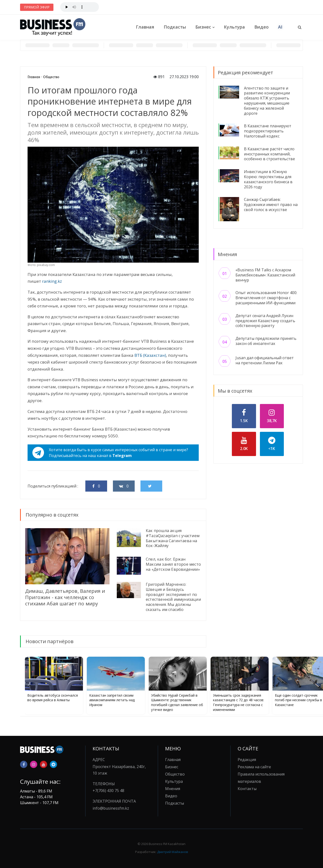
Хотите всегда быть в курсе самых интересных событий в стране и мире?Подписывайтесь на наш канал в (110, 453)
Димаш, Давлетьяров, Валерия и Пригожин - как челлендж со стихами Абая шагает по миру (65, 597)
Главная (145, 27)
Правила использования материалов (261, 778)
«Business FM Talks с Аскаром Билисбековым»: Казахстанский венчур (265, 275)
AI (280, 27)
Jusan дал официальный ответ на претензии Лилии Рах (265, 360)
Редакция (247, 760)
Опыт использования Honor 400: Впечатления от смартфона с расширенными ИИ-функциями (266, 298)
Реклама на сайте (254, 767)
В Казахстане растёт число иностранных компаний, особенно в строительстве (269, 154)
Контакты (247, 789)
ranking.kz (52, 281)
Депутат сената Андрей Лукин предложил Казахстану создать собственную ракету (265, 321)
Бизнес (203, 27)
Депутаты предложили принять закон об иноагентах (266, 341)
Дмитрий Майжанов (173, 852)
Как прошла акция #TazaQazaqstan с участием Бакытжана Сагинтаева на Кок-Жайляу (173, 538)
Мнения (173, 789)
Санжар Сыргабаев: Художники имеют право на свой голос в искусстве (271, 205)
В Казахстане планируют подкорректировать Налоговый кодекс (268, 131)
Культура (234, 27)
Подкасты (175, 27)
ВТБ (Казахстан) (150, 355)
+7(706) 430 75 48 (108, 791)
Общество (51, 77)
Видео (261, 27)
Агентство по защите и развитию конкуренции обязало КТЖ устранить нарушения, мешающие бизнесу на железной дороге (267, 101)
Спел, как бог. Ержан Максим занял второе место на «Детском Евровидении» (173, 564)
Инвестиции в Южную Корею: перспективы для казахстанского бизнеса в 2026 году (268, 179)
